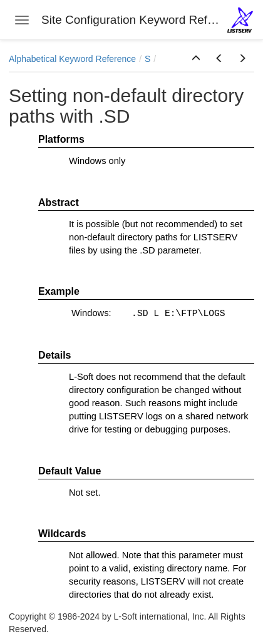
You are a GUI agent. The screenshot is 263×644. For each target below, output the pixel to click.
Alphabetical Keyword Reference (72, 59)
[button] (196, 59)
